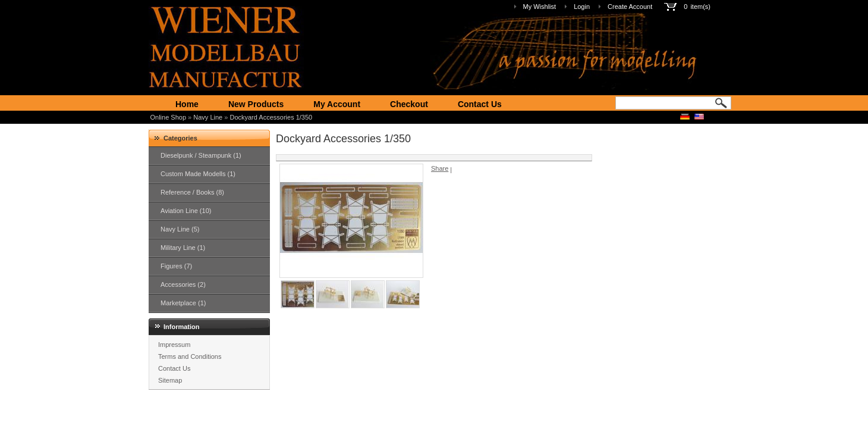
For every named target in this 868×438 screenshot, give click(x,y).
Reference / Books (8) (192, 192)
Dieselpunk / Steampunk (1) (201, 155)
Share (440, 168)
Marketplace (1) (183, 303)
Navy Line (208, 117)
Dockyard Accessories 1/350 (271, 117)
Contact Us (480, 104)
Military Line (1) (183, 248)
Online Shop (169, 117)
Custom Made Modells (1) (198, 174)
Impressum (174, 345)
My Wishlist (540, 7)
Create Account (630, 7)
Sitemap (170, 380)
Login (582, 7)
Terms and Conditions (190, 356)
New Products (256, 104)
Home (187, 104)
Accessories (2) (183, 284)
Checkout (409, 104)
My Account (337, 104)
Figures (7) (176, 266)
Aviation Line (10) (186, 211)
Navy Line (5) (180, 229)
